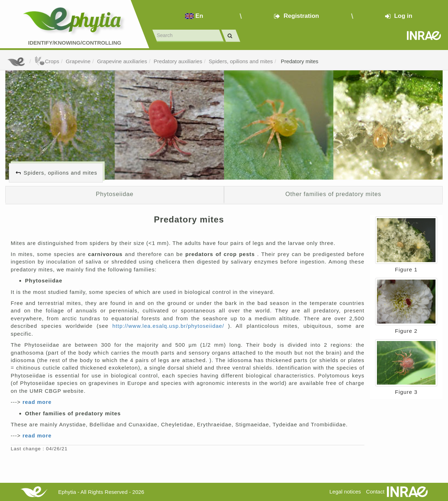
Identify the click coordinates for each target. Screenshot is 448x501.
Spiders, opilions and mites (241, 61)
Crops (47, 61)
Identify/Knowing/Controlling (75, 43)
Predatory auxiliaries (178, 61)
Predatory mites (299, 61)
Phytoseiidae (115, 194)
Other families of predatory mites (333, 194)
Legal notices (345, 492)
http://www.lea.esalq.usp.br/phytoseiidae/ (170, 326)
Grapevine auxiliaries (122, 61)
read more (37, 402)
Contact (375, 492)
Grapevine (78, 61)
